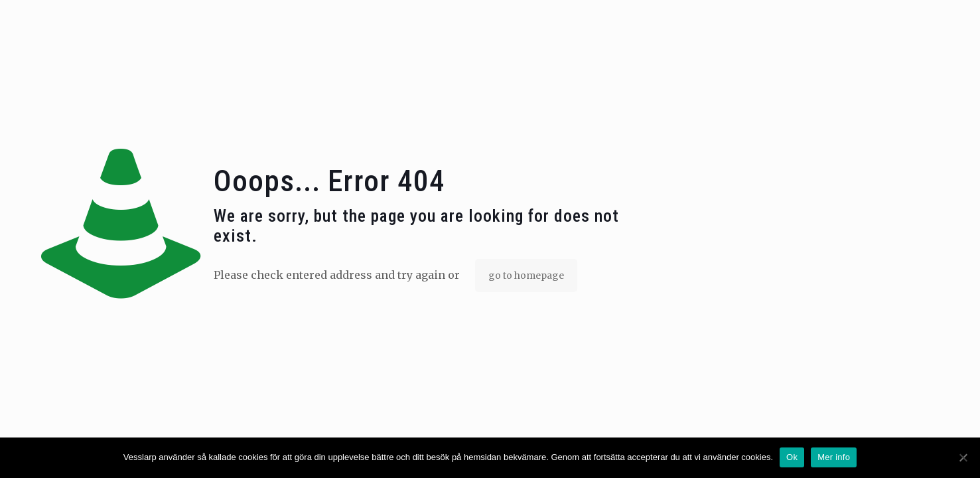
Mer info (834, 457)
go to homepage (526, 276)
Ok (792, 457)
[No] (963, 457)
